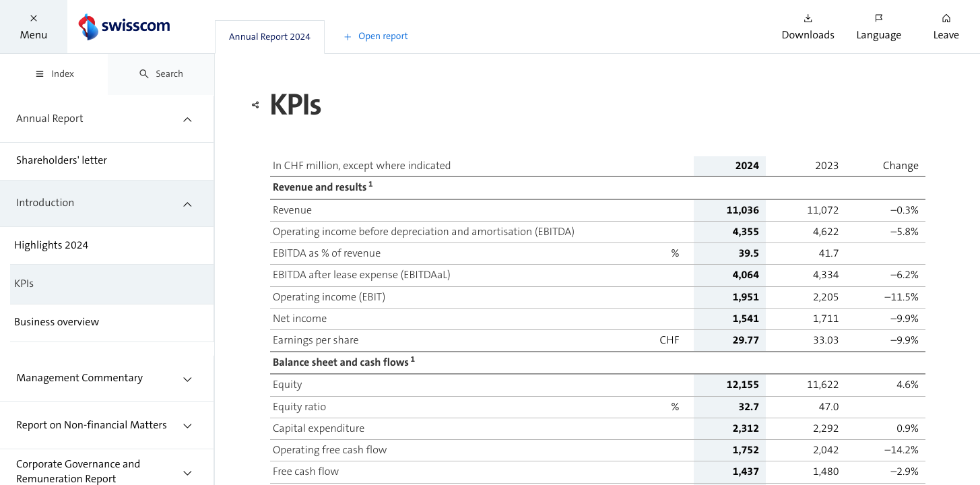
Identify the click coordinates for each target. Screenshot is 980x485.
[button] (34, 27)
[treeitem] (107, 119)
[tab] (270, 37)
